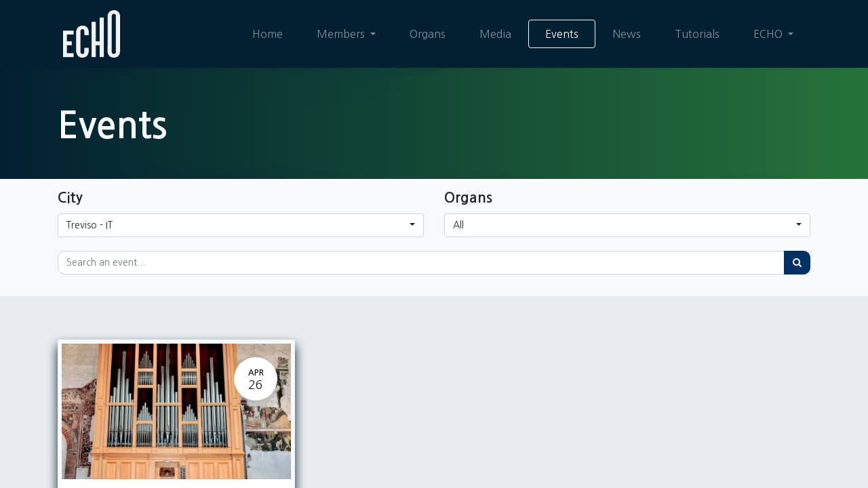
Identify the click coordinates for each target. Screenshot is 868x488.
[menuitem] (268, 34)
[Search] (797, 263)
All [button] (458, 225)
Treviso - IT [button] (90, 225)
